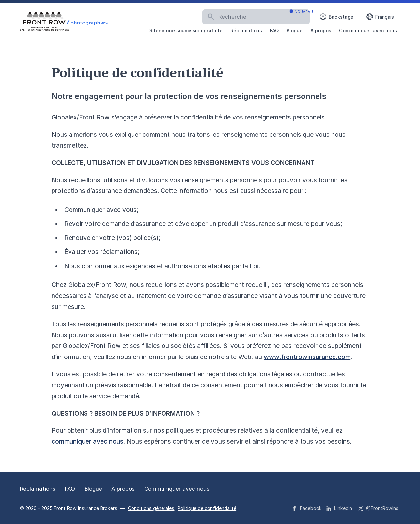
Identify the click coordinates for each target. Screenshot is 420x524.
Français (380, 17)
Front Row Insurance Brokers (86, 508)
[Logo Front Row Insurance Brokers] (64, 22)
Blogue (295, 31)
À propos (321, 31)
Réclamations (246, 31)
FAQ (274, 31)
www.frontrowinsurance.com (307, 357)
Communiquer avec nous (368, 31)
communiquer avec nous (87, 441)
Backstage (336, 17)
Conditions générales (151, 508)
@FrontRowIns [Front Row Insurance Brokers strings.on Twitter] (378, 508)
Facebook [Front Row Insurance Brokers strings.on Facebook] (307, 508)
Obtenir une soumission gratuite (185, 31)
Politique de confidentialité (207, 508)
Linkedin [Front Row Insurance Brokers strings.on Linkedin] (339, 508)
